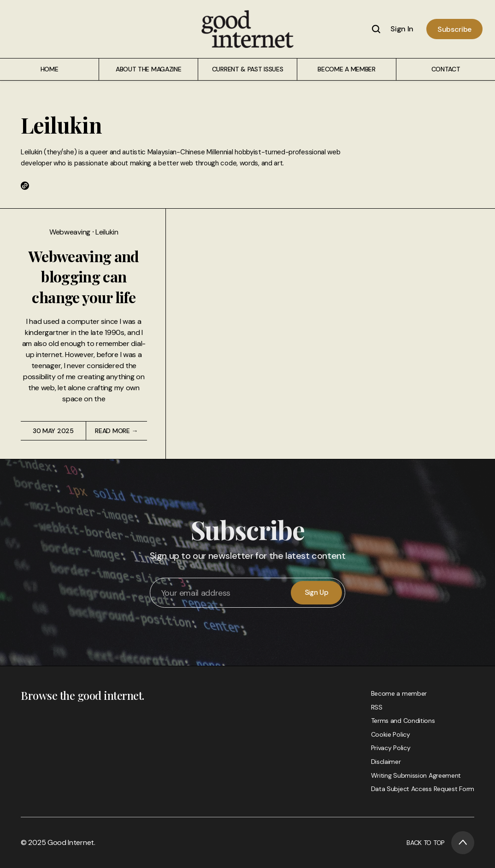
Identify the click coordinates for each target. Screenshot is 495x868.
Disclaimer (386, 762)
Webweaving (71, 232)
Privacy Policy (391, 748)
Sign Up (317, 592)
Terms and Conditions (403, 721)
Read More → (116, 431)
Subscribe (454, 29)
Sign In (402, 29)
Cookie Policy (391, 734)
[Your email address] (221, 593)
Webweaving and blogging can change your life (84, 277)
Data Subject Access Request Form (423, 789)
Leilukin (107, 232)
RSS (377, 707)
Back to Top (440, 843)
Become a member (399, 693)
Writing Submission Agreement (416, 775)
